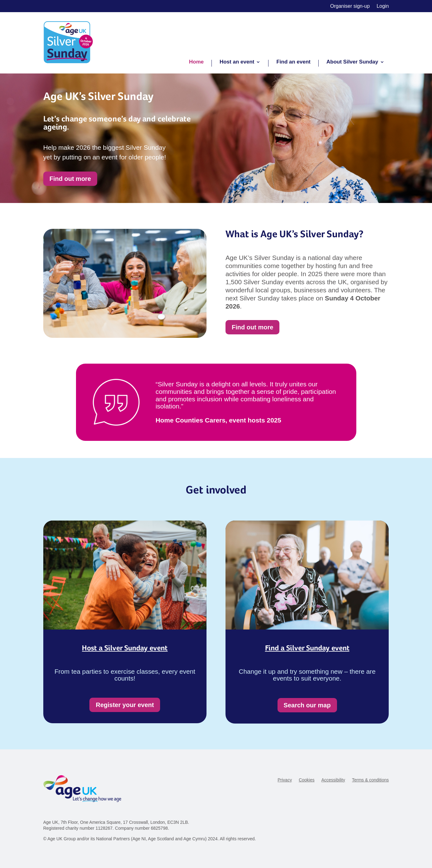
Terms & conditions (370, 780)
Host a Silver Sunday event (125, 648)
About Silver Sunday (352, 62)
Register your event (125, 705)
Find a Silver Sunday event (307, 648)
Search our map (307, 705)
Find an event (293, 62)
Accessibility (333, 780)
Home (196, 62)
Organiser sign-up (350, 6)
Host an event (237, 62)
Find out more (70, 179)
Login (383, 6)
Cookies (307, 780)
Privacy (285, 780)
